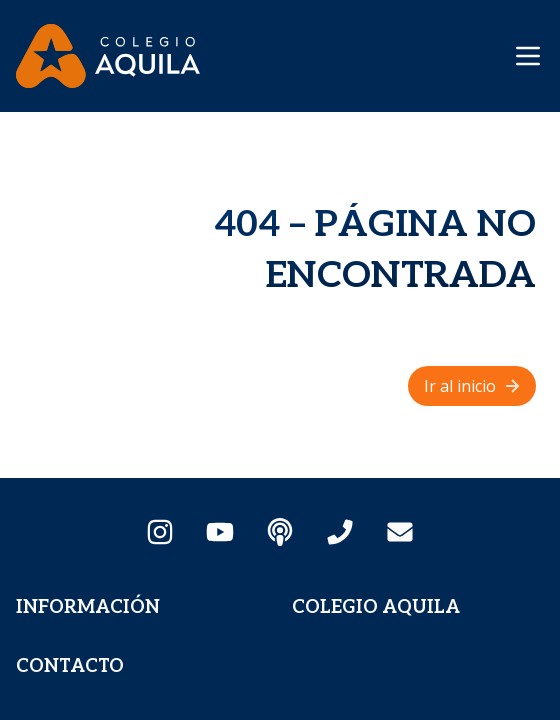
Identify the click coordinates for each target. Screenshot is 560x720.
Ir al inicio (474, 386)
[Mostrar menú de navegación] (528, 56)
